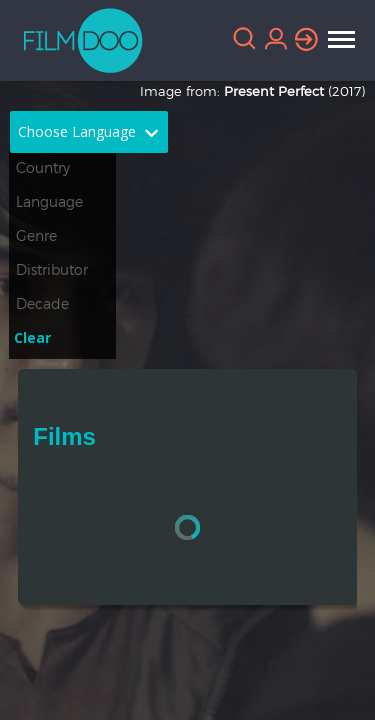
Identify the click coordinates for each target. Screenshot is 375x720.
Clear (32, 337)
